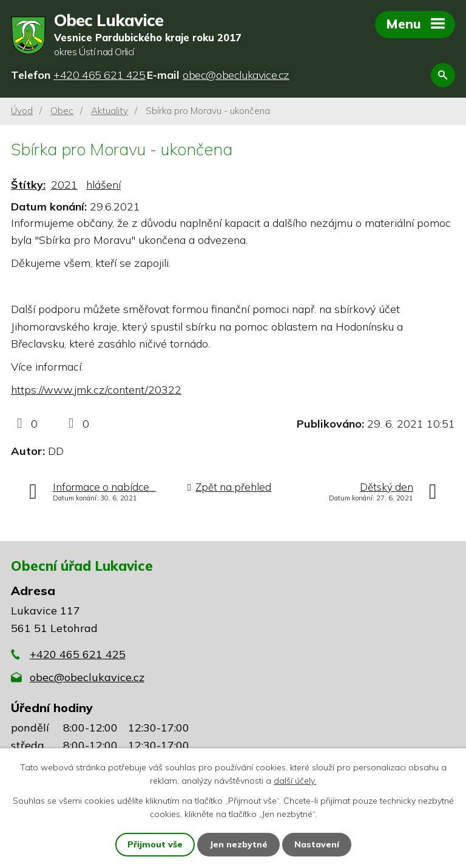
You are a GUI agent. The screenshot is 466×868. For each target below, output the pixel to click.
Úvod (22, 111)
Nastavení (317, 844)
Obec (62, 111)
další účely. (295, 781)
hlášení (103, 185)
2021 (64, 185)
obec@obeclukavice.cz (87, 677)
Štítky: (28, 185)
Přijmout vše (155, 844)
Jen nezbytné (238, 844)
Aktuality (110, 111)
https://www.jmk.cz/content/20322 (96, 390)
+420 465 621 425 (78, 654)
